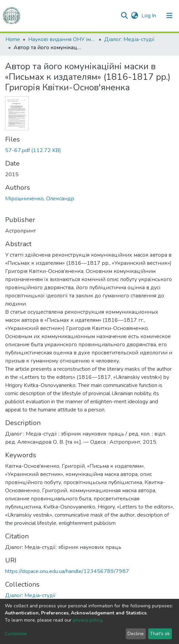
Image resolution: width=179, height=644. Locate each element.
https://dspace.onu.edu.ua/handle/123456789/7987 (67, 571)
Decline (136, 634)
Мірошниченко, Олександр (40, 199)
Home (13, 39)
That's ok (160, 634)
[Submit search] (124, 16)
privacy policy (87, 620)
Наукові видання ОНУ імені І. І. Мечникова (62, 39)
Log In (149, 16)
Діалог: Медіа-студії (129, 39)
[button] (134, 16)
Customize (16, 634)
